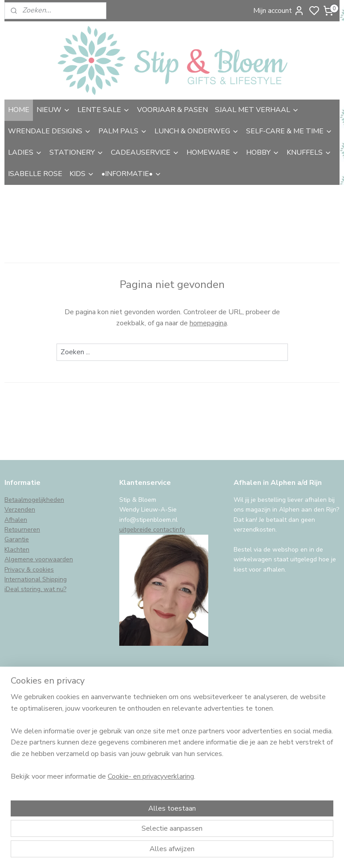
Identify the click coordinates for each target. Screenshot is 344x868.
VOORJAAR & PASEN (172, 110)
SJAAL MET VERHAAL (257, 110)
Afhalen (16, 520)
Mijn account (279, 11)
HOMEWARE (213, 152)
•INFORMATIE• (132, 174)
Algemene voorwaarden (39, 559)
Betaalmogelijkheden (34, 500)
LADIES (25, 152)
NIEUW (53, 110)
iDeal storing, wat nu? (35, 589)
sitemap (220, 852)
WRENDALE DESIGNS (50, 131)
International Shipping (36, 579)
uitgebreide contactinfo (152, 530)
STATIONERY (77, 152)
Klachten (17, 550)
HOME (19, 110)
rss (235, 852)
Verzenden (20, 510)
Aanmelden (30, 779)
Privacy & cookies (29, 570)
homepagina (208, 323)
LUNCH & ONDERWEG (197, 131)
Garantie (17, 539)
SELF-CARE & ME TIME (289, 131)
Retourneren (22, 530)
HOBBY (263, 152)
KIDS (82, 174)
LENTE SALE (104, 110)
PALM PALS (123, 131)
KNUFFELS (309, 152)
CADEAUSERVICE (145, 152)
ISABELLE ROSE (35, 174)
